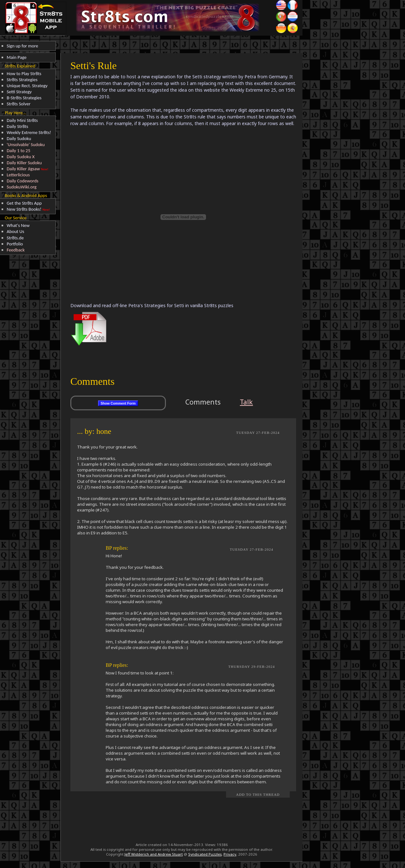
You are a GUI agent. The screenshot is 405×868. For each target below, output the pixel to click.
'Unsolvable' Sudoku (26, 145)
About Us (15, 231)
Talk (246, 402)
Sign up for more (22, 46)
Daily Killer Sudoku (24, 163)
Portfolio (15, 244)
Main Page (17, 57)
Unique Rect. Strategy (27, 86)
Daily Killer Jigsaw (23, 169)
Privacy (230, 854)
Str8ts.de (15, 238)
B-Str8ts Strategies (24, 98)
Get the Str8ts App (24, 203)
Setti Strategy (19, 92)
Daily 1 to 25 (18, 151)
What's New (18, 225)
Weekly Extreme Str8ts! (29, 132)
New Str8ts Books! (24, 209)
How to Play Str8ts (24, 74)
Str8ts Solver (19, 104)
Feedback (16, 250)
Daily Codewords (23, 181)
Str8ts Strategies (22, 80)
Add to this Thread (258, 794)
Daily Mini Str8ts (22, 120)
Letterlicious (18, 175)
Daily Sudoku (19, 138)
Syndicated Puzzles (205, 854)
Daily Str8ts (18, 126)
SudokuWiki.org (22, 187)
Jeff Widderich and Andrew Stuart (154, 854)
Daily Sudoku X (21, 157)
